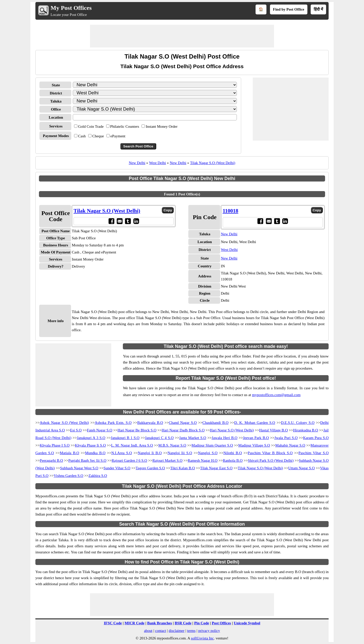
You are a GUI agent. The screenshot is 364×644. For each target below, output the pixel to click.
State (56, 85)
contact (160, 631)
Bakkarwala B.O (150, 423)
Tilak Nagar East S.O (216, 468)
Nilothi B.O (233, 453)
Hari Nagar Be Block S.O (137, 430)
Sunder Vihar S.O (117, 468)
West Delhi (158, 163)
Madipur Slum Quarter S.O (212, 445)
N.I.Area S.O (122, 453)
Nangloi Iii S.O (180, 453)
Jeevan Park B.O (256, 438)
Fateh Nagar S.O (100, 430)
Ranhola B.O (233, 460)
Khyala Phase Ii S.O (90, 445)
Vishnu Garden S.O (68, 476)
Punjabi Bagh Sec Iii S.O (87, 460)
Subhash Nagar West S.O (79, 468)
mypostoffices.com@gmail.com (276, 395)
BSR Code (183, 623)
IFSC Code (113, 623)
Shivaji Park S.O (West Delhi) (271, 460)
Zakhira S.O (98, 476)
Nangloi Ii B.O (150, 453)
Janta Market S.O (193, 438)
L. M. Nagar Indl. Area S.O (132, 445)
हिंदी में (318, 9)
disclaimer (176, 631)
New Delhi (137, 163)
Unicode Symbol (247, 623)
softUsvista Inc (202, 638)
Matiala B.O (69, 453)
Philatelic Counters (125, 126)
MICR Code (135, 623)
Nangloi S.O (208, 453)
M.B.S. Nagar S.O (172, 445)
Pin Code (202, 623)
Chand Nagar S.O (183, 423)
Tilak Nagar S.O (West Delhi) (213, 163)
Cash (82, 136)
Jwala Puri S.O (286, 438)
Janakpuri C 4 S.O (159, 438)
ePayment (118, 136)
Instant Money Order (162, 126)
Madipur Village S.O (254, 445)
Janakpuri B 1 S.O (125, 438)
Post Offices (221, 623)
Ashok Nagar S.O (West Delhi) (64, 423)
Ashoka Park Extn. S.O (113, 423)
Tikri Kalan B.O (183, 468)
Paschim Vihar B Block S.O (270, 453)
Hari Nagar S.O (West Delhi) (232, 430)
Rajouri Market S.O (167, 460)
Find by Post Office (289, 9)
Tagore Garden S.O (150, 468)
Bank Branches (160, 623)
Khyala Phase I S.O (55, 445)
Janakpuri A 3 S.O (91, 438)
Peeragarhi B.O (51, 460)
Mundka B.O (95, 453)
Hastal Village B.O (273, 430)
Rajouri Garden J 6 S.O (130, 460)
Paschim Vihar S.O (314, 453)
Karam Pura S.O (316, 438)
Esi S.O (76, 430)
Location (56, 117)
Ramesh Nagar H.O (202, 460)
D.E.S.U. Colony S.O (298, 423)
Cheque (98, 136)
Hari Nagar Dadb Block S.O (183, 430)
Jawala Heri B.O (224, 438)
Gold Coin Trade (91, 126)
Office (56, 109)
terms (191, 631)
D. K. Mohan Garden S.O (255, 423)
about (148, 631)
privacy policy (209, 631)
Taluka (56, 101)
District (56, 93)
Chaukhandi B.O (215, 423)
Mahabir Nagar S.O (290, 445)
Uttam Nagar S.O (301, 468)
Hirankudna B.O (305, 430)
